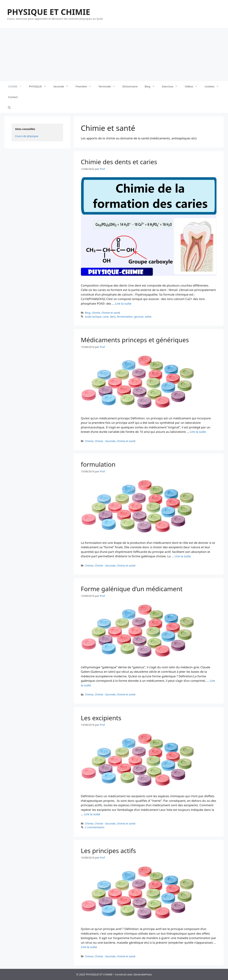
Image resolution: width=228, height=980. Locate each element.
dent (113, 317)
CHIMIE (17, 86)
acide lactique (93, 317)
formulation (98, 464)
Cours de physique (27, 136)
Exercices (171, 86)
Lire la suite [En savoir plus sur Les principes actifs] (89, 947)
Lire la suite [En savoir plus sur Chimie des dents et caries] (123, 303)
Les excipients (101, 718)
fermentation (125, 317)
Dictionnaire (130, 86)
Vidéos (193, 86)
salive (148, 317)
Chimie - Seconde (105, 441)
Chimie (96, 313)
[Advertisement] (114, 54)
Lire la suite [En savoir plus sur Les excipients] (92, 814)
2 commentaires (95, 827)
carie (106, 317)
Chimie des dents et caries (119, 162)
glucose (139, 317)
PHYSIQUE (39, 86)
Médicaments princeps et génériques (135, 340)
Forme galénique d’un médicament (132, 589)
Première (85, 86)
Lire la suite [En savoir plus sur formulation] (183, 556)
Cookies (213, 86)
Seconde (63, 86)
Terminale (109, 86)
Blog (151, 86)
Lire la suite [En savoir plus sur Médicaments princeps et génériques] (198, 432)
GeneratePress (143, 974)
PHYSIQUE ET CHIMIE (49, 12)
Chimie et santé (111, 313)
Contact (13, 97)
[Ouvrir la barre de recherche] (9, 108)
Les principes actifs (108, 851)
